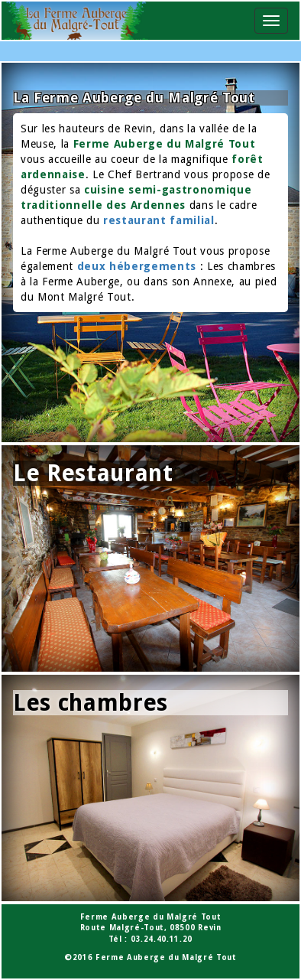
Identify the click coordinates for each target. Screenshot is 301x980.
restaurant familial (159, 220)
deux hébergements (137, 266)
